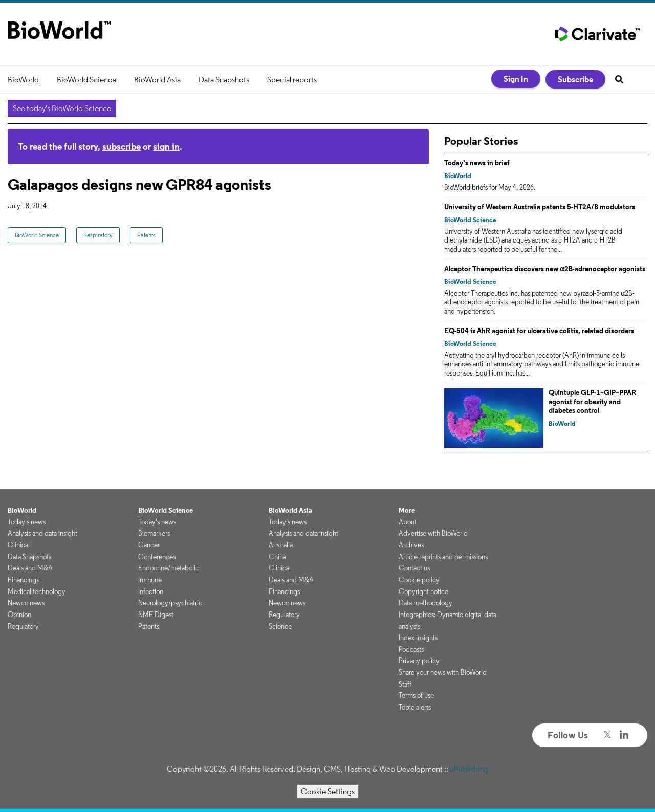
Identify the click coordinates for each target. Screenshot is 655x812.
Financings (23, 580)
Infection (151, 591)
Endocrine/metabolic (169, 568)
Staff (405, 684)
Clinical (19, 545)
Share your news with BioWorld (443, 672)
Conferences (157, 557)
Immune (150, 580)
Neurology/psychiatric (170, 603)
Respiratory (98, 235)
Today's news (27, 522)
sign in (166, 147)
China (277, 557)
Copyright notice (423, 591)
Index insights (418, 638)
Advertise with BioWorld (433, 533)
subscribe (122, 147)
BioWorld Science (86, 80)
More (407, 510)
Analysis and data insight (42, 533)
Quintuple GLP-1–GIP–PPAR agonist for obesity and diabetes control (592, 401)
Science (280, 626)
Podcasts (411, 649)
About (408, 522)
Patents (146, 235)
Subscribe (575, 79)
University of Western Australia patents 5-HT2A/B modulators (540, 207)
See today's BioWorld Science (62, 108)
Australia (281, 545)
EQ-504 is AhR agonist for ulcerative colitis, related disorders (539, 331)
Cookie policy (419, 580)
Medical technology (37, 591)
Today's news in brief (477, 163)
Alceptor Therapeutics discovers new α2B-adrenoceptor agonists (545, 269)
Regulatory (23, 626)
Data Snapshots (224, 80)
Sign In (516, 79)
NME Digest (156, 615)
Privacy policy (419, 661)
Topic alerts (415, 707)
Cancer (149, 545)
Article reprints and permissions (443, 557)
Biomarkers (154, 533)
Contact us (414, 568)
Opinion (19, 615)
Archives (411, 545)
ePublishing (469, 769)
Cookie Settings (328, 791)
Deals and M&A (30, 568)
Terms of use (416, 695)
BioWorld (23, 80)
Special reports (292, 80)
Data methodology (425, 603)
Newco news (26, 603)
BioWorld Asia (157, 80)
